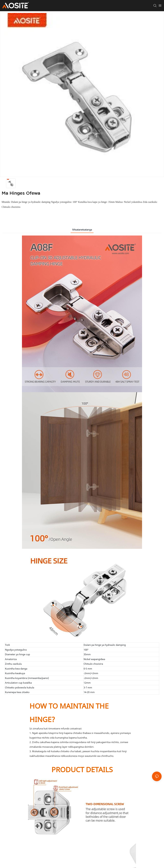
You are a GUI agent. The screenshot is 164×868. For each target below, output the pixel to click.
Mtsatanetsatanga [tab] (82, 230)
